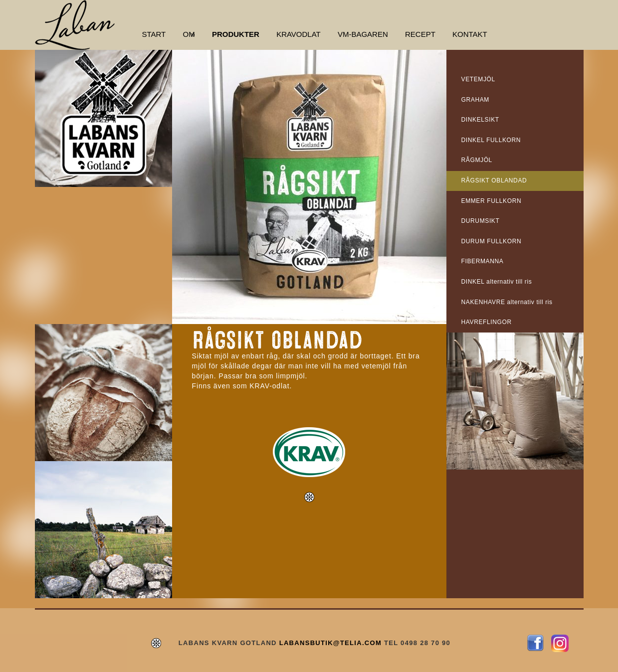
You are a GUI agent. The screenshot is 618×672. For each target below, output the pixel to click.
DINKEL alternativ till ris (497, 282)
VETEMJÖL (478, 79)
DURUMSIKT (481, 221)
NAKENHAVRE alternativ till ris (507, 302)
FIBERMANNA (483, 261)
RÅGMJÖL (477, 160)
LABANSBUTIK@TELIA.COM (330, 643)
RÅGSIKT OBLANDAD (494, 180)
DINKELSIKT (480, 120)
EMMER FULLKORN (492, 201)
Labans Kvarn (75, 25)
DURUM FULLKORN (492, 241)
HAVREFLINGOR (487, 322)
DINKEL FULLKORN (491, 140)
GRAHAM (475, 100)
